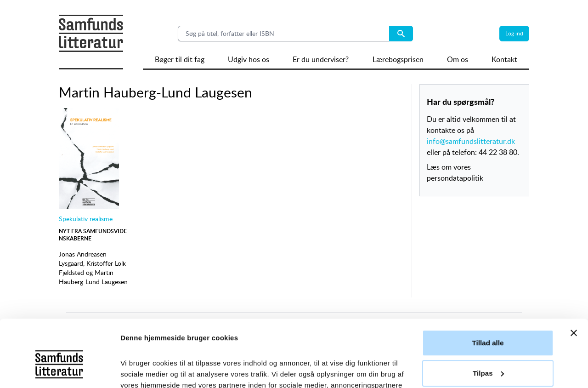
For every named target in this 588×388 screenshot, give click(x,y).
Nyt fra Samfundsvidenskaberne (93, 235)
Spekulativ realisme (86, 219)
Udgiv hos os (249, 59)
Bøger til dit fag (180, 59)
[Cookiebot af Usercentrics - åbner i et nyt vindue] (59, 370)
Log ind (514, 33)
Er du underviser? (321, 59)
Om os (458, 59)
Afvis (488, 340)
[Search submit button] (401, 34)
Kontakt (504, 59)
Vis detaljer (139, 370)
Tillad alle (488, 280)
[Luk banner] (574, 270)
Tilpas (488, 310)
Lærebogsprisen (398, 59)
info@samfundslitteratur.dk (471, 141)
